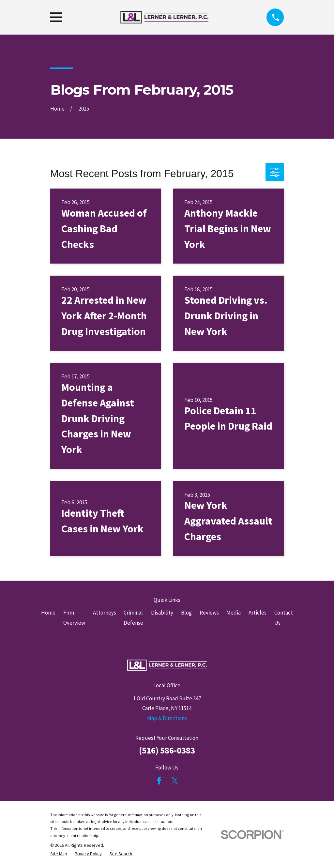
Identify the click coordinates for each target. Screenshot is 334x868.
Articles (258, 613)
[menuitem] (59, 854)
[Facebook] (159, 781)
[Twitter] (175, 781)
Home (48, 613)
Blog (186, 613)
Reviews (209, 613)
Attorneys (105, 613)
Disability (162, 613)
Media (234, 613)
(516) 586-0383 (167, 750)
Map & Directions (167, 718)
